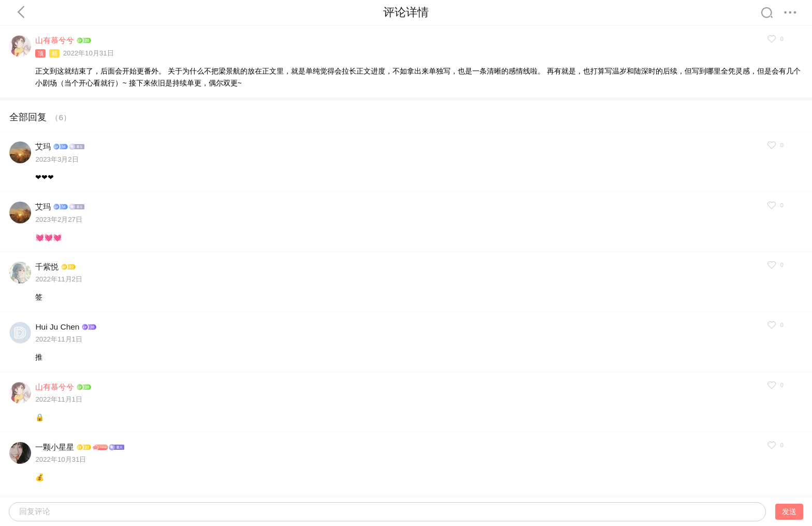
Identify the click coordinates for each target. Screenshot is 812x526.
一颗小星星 (55, 447)
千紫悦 (47, 267)
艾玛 (43, 146)
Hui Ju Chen (57, 327)
